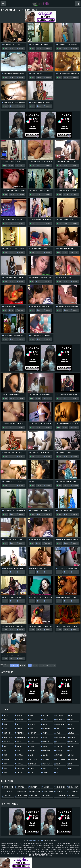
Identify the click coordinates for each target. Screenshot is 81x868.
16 (51, 665)
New (6, 665)
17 (54, 665)
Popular (14, 665)
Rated (23, 665)
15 (47, 665)
